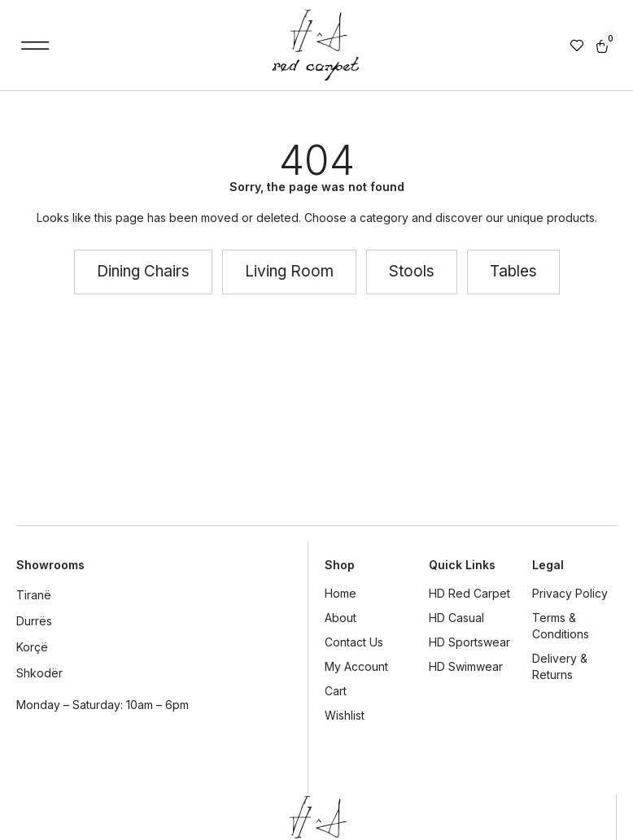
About (341, 618)
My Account (356, 666)
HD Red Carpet (469, 593)
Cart (336, 691)
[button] (35, 45)
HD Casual (456, 618)
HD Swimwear (466, 666)
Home (341, 593)
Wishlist (345, 715)
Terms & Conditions (561, 626)
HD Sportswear (469, 642)
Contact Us (354, 642)
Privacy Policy (570, 593)
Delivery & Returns (560, 666)
